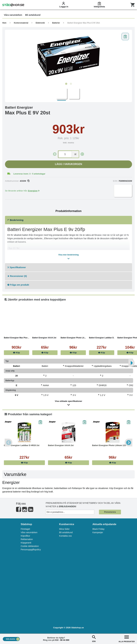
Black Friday (98, 529)
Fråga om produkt (18, 285)
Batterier (56, 23)
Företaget (25, 529)
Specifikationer (17, 267)
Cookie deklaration (30, 546)
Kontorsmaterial (21, 23)
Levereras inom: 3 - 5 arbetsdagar (29, 174)
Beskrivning (15, 220)
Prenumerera (110, 512)
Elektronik (40, 23)
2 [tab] (71, 84)
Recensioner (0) (17, 276)
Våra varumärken (29, 532)
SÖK (94, 638)
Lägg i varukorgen (69, 164)
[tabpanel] (68, 56)
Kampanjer (98, 532)
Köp (16, 353)
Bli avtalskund (66, 532)
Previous (9, 442)
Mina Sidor (64, 529)
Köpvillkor (25, 536)
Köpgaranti (26, 543)
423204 (25, 181)
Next (128, 442)
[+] (82, 154)
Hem (4, 23)
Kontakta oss (66, 536)
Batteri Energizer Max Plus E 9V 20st (84, 23)
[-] (55, 154)
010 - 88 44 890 (62, 640)
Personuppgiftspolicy (31, 550)
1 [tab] (66, 84)
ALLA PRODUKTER (127, 638)
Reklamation (27, 539)
